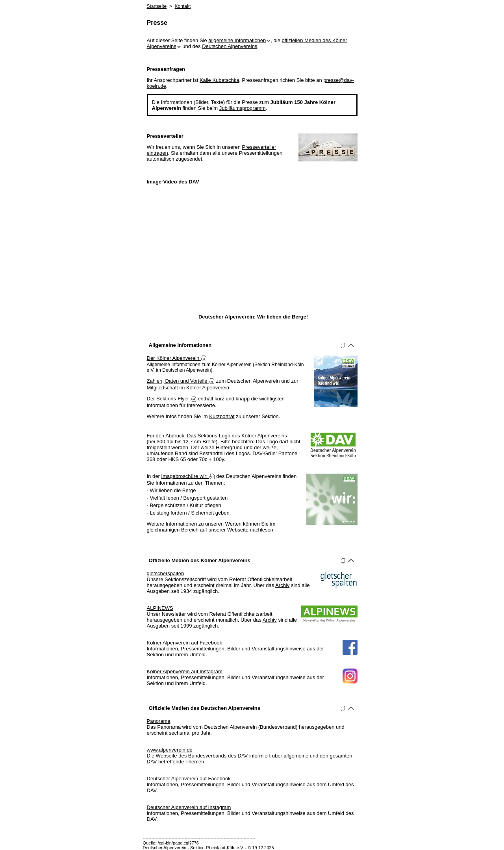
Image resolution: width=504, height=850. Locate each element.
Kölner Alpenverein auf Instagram (185, 671)
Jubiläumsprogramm (243, 108)
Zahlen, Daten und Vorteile (181, 381)
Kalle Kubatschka (219, 80)
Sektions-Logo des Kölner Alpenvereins (242, 436)
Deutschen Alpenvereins (230, 46)
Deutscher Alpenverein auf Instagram (189, 807)
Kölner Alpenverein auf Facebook (185, 643)
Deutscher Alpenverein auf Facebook (189, 779)
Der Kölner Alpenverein (177, 358)
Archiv (282, 585)
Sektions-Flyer (176, 399)
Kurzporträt (222, 416)
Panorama (159, 721)
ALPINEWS (160, 608)
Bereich (190, 530)
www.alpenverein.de (170, 750)
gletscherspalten (166, 573)
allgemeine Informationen (239, 40)
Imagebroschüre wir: (188, 476)
